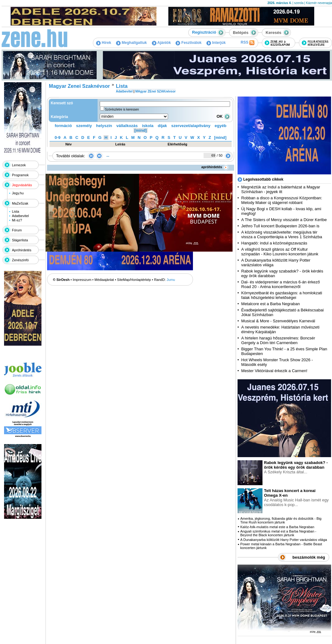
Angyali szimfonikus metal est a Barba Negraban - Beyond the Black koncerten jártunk (278, 533)
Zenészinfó (20, 260)
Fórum (17, 230)
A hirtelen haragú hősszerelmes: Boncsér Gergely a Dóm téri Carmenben (278, 340)
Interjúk (216, 43)
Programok (20, 175)
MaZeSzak (20, 203)
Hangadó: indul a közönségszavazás (274, 243)
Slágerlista (20, 240)
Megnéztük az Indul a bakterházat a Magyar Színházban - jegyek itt (281, 189)
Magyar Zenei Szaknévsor (79, 86)
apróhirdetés (215, 167)
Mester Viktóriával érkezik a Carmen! (274, 371)
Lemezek (19, 165)
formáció (63, 126)
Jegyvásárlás (22, 185)
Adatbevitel (20, 216)
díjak (162, 126)
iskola (148, 126)
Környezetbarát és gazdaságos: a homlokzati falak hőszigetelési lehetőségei (282, 295)
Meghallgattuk (131, 43)
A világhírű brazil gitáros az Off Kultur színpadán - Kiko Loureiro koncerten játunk (280, 252)
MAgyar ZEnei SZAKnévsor (155, 91)
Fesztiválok (188, 43)
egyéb (221, 126)
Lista (15, 211)
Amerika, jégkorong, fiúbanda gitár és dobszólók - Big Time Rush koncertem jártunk (281, 520)
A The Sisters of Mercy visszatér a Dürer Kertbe (284, 220)
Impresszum (82, 280)
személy (84, 126)
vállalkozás (127, 126)
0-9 (58, 137)
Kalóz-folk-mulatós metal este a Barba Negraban (277, 527)
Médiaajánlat (104, 280)
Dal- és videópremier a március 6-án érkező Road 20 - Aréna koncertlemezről (281, 284)
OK (224, 116)
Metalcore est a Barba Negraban (271, 304)
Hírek (103, 43)
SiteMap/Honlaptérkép (134, 280)
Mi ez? (17, 220)
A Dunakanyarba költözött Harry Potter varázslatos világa (284, 540)
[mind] (141, 130)
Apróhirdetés (22, 250)
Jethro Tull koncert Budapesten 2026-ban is (280, 226)
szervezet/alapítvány (191, 126)
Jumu (171, 280)
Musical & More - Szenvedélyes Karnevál (278, 321)
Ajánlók (161, 43)
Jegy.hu (18, 193)
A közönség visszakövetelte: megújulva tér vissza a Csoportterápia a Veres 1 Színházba (282, 234)
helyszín (104, 126)
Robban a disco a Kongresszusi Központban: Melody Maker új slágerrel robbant (282, 200)
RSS (248, 43)
